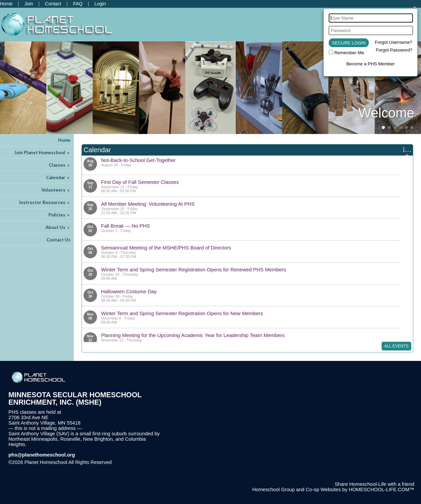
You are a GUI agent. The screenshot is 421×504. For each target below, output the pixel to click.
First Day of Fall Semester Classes (140, 182)
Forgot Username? (394, 42)
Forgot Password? (394, 50)
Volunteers (56, 190)
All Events (396, 346)
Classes (60, 165)
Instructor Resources (45, 202)
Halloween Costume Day (129, 291)
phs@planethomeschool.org (42, 455)
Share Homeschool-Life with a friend (375, 484)
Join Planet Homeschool (42, 153)
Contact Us (58, 240)
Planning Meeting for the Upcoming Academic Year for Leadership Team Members (193, 335)
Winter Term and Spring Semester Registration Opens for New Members (182, 313)
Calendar (58, 177)
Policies (59, 215)
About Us (58, 227)
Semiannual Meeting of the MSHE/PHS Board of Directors (166, 248)
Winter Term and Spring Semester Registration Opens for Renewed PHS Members (193, 270)
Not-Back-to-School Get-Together (138, 160)
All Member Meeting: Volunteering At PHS (148, 204)
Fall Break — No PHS (125, 226)
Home (64, 140)
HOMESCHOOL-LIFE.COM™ (381, 490)
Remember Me (349, 53)
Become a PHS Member (370, 64)
